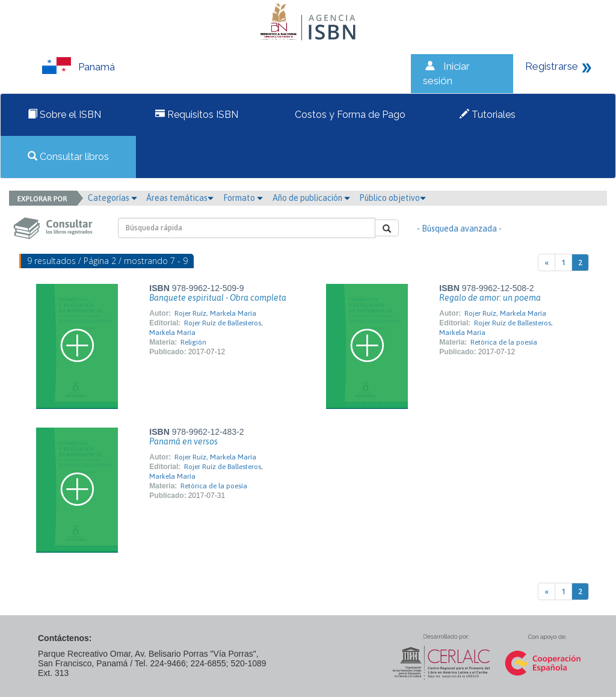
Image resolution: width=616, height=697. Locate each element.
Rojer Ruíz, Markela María (215, 313)
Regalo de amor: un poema (490, 298)
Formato (243, 198)
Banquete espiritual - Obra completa (218, 298)
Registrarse (552, 66)
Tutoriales (488, 115)
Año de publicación (311, 198)
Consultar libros (68, 157)
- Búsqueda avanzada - (459, 229)
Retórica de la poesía (504, 342)
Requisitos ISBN (197, 115)
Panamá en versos (183, 441)
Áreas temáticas (180, 198)
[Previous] (547, 263)
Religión (193, 342)
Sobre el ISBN (64, 115)
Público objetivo (393, 198)
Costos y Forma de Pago (349, 115)
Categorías (112, 198)
